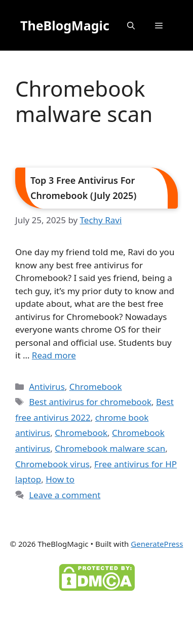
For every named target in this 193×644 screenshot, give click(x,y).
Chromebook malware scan (110, 448)
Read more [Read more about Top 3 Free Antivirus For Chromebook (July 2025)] (54, 355)
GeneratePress (157, 544)
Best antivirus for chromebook (90, 402)
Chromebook (96, 387)
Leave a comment (65, 495)
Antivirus (47, 387)
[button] (131, 25)
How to (60, 479)
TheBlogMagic (65, 25)
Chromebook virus (52, 464)
